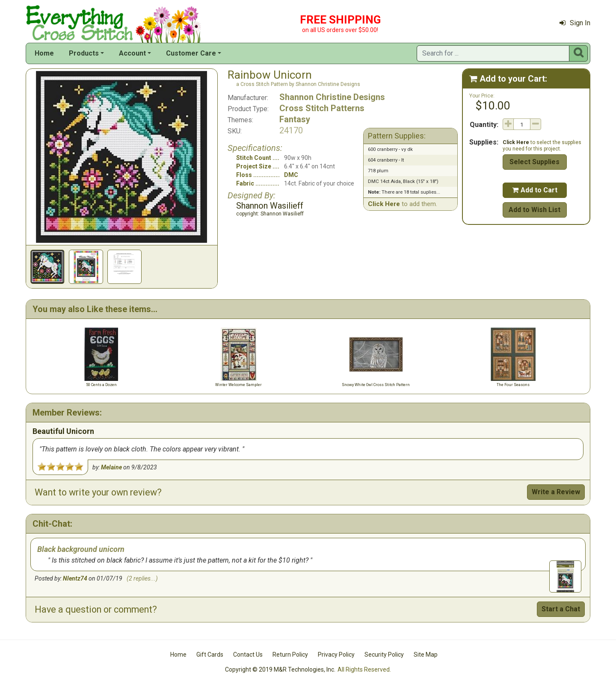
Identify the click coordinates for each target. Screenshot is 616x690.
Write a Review (556, 492)
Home (44, 53)
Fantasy (295, 119)
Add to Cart (535, 190)
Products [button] (84, 53)
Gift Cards (210, 655)
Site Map (426, 655)
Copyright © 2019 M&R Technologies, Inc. (280, 669)
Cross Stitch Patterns (322, 108)
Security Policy (384, 655)
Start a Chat (561, 609)
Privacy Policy (336, 655)
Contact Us (248, 655)
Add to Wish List (535, 210)
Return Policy (290, 655)
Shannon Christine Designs (332, 97)
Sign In (575, 23)
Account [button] (132, 53)
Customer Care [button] (191, 53)
